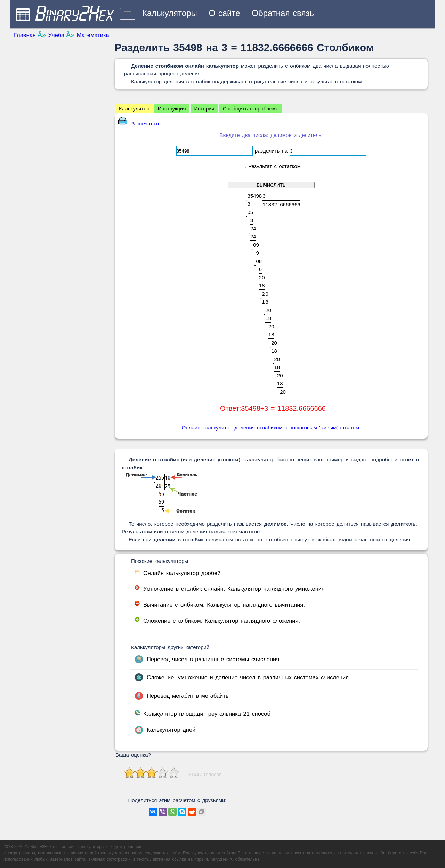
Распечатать (139, 124)
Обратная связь (283, 13)
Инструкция (172, 109)
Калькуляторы (170, 13)
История (204, 109)
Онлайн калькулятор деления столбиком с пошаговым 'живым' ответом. (271, 428)
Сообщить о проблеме (251, 109)
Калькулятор (134, 109)
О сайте (224, 13)
